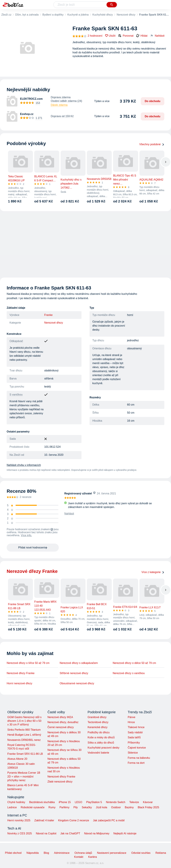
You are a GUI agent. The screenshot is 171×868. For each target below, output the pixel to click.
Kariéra (93, 857)
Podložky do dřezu (99, 732)
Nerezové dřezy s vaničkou (129, 673)
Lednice (12, 807)
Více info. (26, 535)
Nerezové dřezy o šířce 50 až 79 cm (28, 663)
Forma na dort (136, 763)
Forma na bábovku (139, 758)
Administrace (62, 853)
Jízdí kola (102, 807)
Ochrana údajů (83, 853)
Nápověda (33, 853)
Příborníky (134, 743)
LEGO (78, 802)
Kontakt (79, 857)
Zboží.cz (6, 15)
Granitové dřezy (97, 717)
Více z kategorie (153, 572)
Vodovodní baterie (98, 753)
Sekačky (87, 807)
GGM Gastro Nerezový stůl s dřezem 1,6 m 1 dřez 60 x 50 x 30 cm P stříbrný (24, 721)
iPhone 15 (65, 802)
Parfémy (64, 807)
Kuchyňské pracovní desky (103, 748)
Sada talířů (134, 737)
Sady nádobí (135, 732)
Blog (46, 853)
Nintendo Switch (116, 802)
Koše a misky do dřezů (101, 737)
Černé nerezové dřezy (61, 727)
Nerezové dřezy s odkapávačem (79, 663)
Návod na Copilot (46, 833)
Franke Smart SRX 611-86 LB (25, 754)
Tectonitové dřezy (98, 722)
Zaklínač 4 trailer (44, 820)
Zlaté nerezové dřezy (60, 782)
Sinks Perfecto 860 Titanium (24, 730)
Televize (134, 802)
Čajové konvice (137, 748)
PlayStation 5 (94, 802)
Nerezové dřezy (126, 15)
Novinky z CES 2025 (20, 833)
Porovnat (126, 36)
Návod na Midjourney (97, 833)
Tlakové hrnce (136, 727)
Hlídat (142, 36)
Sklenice (133, 753)
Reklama (161, 853)
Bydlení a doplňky (53, 15)
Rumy (52, 807)
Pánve (132, 717)
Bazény (129, 807)
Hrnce (131, 722)
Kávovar (148, 802)
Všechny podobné (152, 144)
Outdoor (116, 807)
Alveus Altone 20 (17, 759)
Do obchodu (153, 101)
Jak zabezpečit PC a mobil (109, 820)
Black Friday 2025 (148, 807)
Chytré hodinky (16, 802)
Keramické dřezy (97, 727)
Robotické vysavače (33, 807)
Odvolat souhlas (141, 853)
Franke (48, 315)
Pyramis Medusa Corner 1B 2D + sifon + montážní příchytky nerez (24, 776)
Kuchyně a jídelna (78, 15)
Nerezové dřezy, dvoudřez (63, 722)
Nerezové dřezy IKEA (60, 717)
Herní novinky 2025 (19, 820)
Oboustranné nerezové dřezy (77, 683)
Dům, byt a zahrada (27, 15)
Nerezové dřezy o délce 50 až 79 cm (134, 663)
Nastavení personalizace (112, 853)
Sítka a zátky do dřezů (101, 743)
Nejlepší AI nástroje (125, 833)
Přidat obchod (13, 853)
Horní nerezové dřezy (19, 683)
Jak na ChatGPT (70, 833)
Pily (76, 807)
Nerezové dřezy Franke (21, 673)
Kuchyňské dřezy (103, 15)
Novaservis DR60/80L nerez (24, 740)
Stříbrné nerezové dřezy (74, 673)
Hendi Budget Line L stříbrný (24, 735)
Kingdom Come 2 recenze (74, 820)
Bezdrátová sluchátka (42, 802)
